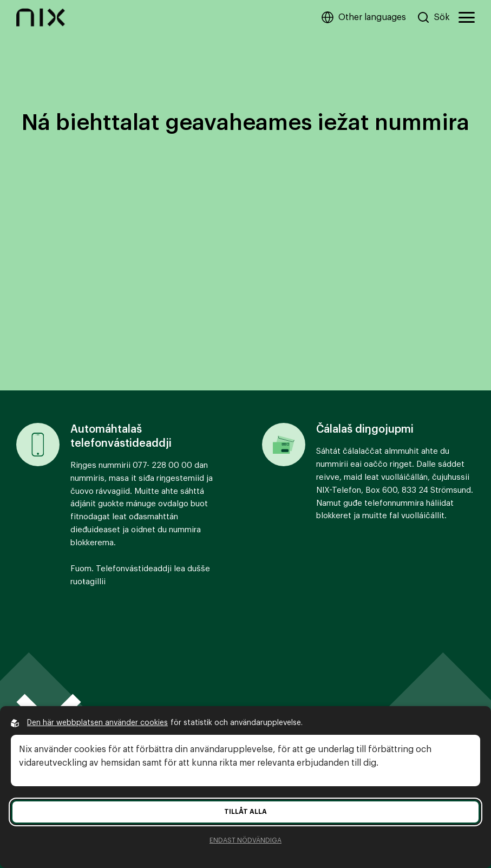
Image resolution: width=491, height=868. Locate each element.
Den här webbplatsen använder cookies (97, 723)
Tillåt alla (245, 812)
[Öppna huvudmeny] (467, 17)
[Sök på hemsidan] (433, 17)
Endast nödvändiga (245, 840)
